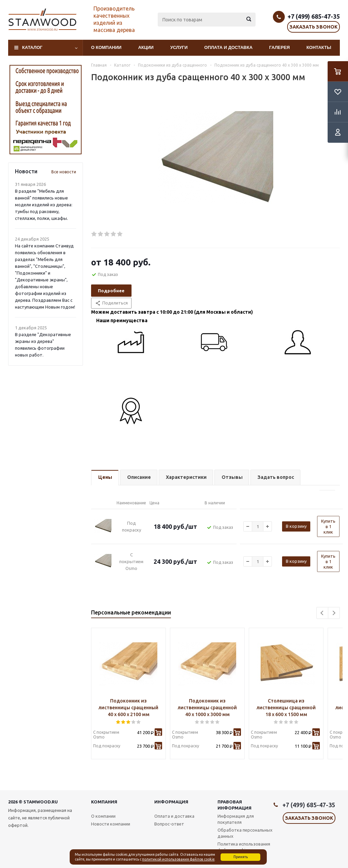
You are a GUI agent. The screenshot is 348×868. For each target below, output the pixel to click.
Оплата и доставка (228, 47)
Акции (146, 47)
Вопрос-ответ (169, 824)
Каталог (32, 47)
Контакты (319, 47)
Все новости (64, 172)
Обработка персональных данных (245, 833)
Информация (171, 802)
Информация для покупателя (236, 819)
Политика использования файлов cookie (244, 847)
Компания (104, 802)
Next (334, 613)
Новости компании (111, 824)
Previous (322, 613)
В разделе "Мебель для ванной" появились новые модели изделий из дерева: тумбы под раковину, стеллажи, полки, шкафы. (44, 205)
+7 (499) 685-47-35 (314, 16)
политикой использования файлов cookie (178, 859)
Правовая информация (234, 805)
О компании (106, 47)
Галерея (280, 47)
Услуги (179, 47)
